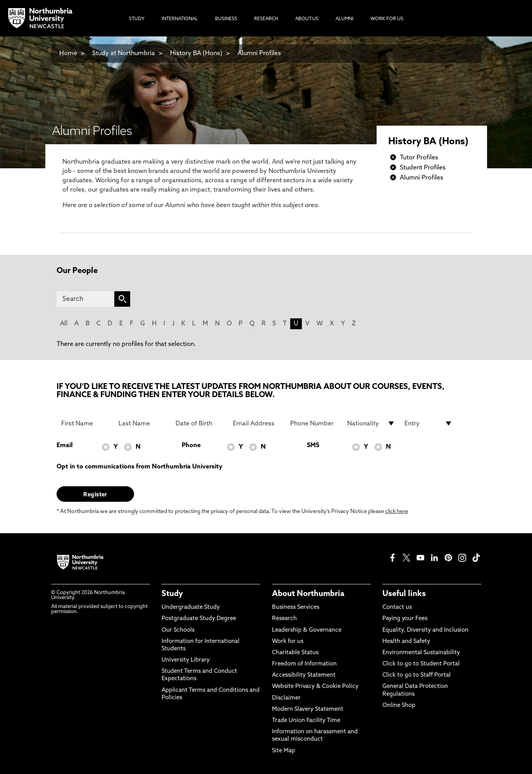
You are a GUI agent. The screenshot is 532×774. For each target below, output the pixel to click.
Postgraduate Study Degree (199, 619)
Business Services (296, 607)
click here (397, 512)
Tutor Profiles (419, 158)
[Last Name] (143, 423)
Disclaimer (286, 698)
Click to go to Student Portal (421, 664)
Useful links (404, 594)
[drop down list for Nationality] (371, 423)
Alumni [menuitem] (344, 19)
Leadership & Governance (307, 630)
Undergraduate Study (191, 607)
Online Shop (399, 706)
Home (68, 54)
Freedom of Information (304, 664)
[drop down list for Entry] (429, 423)
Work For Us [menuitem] (387, 19)
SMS (313, 446)
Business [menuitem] (226, 19)
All (64, 324)
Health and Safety (406, 642)
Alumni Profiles (259, 54)
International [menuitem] (180, 19)
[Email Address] (257, 423)
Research (284, 619)
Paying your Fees (405, 619)
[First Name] (85, 423)
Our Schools (178, 630)
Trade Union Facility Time (306, 721)
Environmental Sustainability (421, 653)
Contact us (397, 607)
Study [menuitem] (137, 19)
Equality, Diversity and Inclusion (425, 630)
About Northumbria (308, 594)
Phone (191, 446)
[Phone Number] (314, 423)
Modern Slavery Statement (308, 709)
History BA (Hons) (197, 54)
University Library (186, 660)
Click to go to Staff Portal (417, 675)
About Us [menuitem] (307, 19)
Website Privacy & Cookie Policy (315, 687)
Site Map (284, 751)
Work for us (288, 642)
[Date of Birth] (200, 423)
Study (172, 594)
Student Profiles (423, 168)
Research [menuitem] (266, 19)
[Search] (85, 299)
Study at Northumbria (124, 54)
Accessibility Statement (304, 675)
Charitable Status (295, 653)
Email (65, 446)
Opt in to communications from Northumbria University (139, 467)
